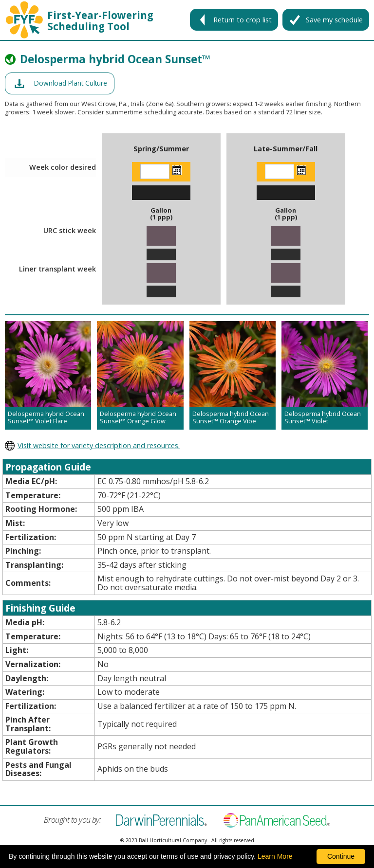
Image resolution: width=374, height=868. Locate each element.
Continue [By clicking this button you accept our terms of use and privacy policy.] (341, 856)
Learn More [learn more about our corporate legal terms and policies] (275, 856)
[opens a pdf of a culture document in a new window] (60, 83)
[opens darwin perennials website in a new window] (187, 446)
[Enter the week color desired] (155, 172)
